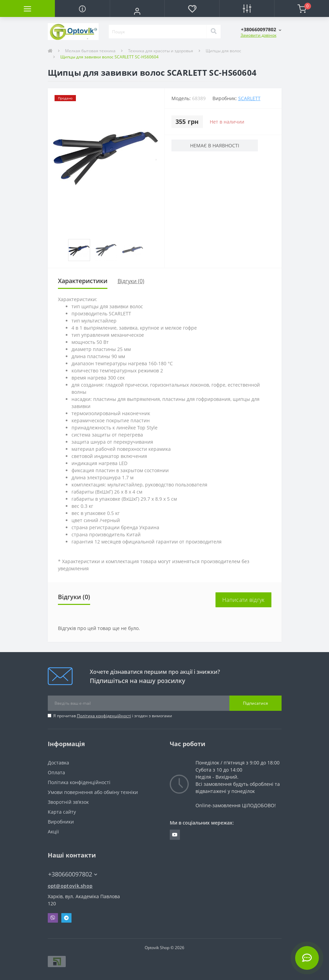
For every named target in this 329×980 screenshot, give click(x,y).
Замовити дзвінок (259, 35)
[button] (137, 11)
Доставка (58, 763)
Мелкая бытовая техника (90, 51)
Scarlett (249, 98)
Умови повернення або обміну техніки (93, 792)
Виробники (61, 822)
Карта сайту (62, 812)
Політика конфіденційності (104, 716)
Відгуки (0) (131, 281)
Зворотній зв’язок (68, 802)
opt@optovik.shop (70, 886)
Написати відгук (243, 600)
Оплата (56, 772)
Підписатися (255, 703)
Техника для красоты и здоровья (161, 51)
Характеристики (83, 281)
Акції (53, 831)
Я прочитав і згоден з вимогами (113, 716)
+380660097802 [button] (73, 874)
